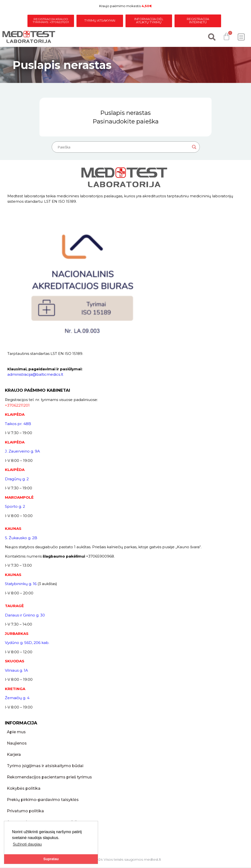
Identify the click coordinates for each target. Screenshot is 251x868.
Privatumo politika (25, 812)
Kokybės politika (24, 789)
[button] (241, 38)
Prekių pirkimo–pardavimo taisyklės (43, 800)
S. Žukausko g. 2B (21, 539)
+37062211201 (17, 406)
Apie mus (16, 733)
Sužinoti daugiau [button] (27, 844)
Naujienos (17, 744)
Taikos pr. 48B (18, 424)
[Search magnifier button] (194, 148)
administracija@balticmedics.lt (35, 375)
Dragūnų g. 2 (17, 480)
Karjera (14, 755)
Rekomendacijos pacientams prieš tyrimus (49, 778)
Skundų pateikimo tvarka (32, 834)
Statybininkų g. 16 (21, 584)
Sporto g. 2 (15, 507)
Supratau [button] (51, 859)
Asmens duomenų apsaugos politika (44, 823)
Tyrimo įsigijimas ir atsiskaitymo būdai (45, 767)
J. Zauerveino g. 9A (22, 452)
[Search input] (124, 148)
